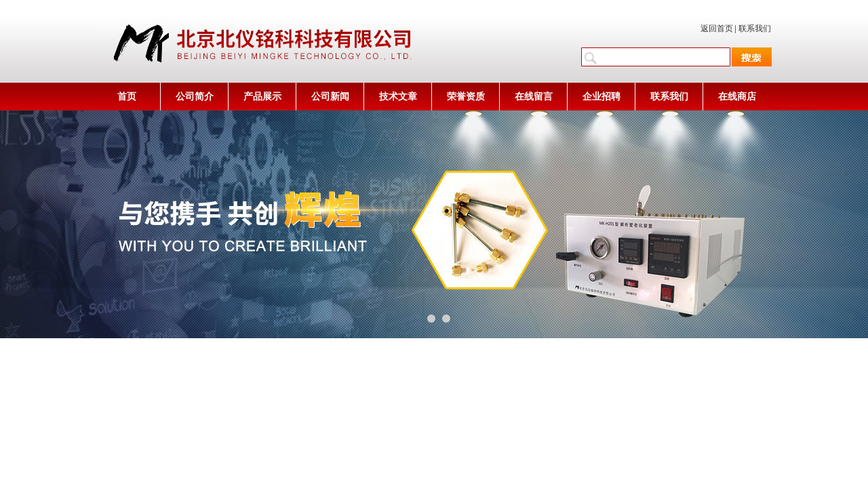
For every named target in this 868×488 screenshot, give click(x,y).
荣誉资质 (466, 97)
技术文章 (398, 97)
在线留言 (534, 97)
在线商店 (737, 97)
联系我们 (755, 28)
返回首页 (717, 28)
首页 (127, 97)
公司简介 (195, 97)
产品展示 (262, 97)
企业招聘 (601, 97)
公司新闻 (330, 97)
